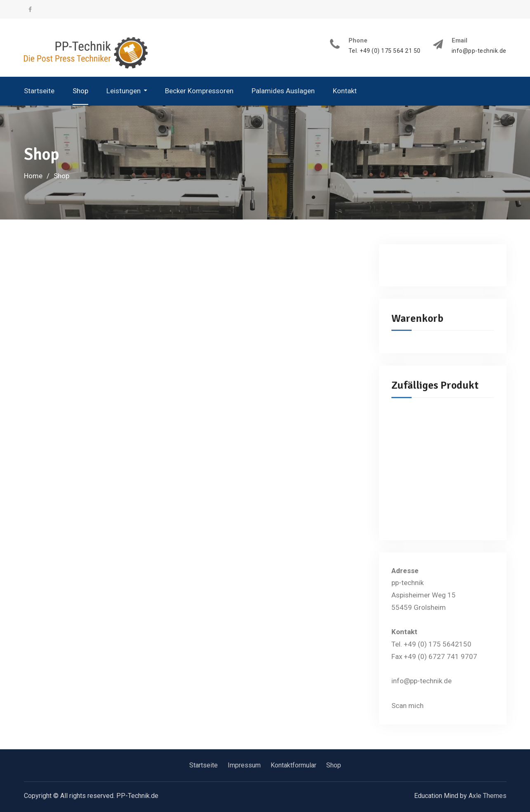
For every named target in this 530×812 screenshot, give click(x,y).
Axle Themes (488, 796)
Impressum (244, 765)
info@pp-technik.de (479, 51)
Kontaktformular (293, 765)
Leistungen (124, 91)
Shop (80, 91)
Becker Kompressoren (199, 91)
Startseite (39, 91)
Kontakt (345, 91)
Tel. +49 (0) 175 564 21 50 (385, 51)
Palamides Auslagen (283, 91)
